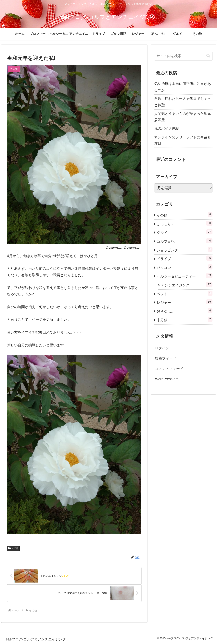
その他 (13, 548)
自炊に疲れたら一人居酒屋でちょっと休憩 (183, 102)
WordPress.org (167, 379)
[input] (183, 56)
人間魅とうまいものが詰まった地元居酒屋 (183, 117)
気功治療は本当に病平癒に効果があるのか (183, 87)
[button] (208, 56)
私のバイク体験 (167, 128)
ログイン (162, 348)
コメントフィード (169, 369)
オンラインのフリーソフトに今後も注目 (183, 140)
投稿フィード (166, 358)
